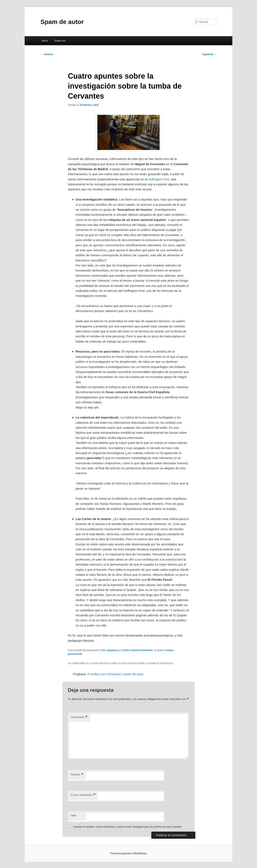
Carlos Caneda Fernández (138, 650)
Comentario (79, 717)
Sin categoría (110, 650)
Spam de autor (62, 22)
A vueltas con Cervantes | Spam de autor (115, 674)
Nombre (77, 775)
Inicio (45, 41)
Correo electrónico (83, 795)
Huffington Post (159, 179)
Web (74, 815)
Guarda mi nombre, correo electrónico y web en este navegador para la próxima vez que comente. (128, 827)
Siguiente (209, 54)
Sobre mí (60, 41)
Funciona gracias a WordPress (128, 853)
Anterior (47, 54)
